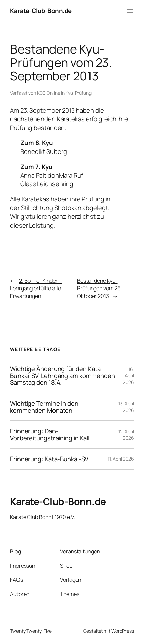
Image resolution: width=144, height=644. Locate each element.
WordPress (123, 631)
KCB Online (49, 93)
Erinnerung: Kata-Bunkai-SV (49, 459)
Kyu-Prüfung (79, 93)
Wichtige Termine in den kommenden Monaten (44, 407)
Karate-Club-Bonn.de (41, 11)
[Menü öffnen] (130, 11)
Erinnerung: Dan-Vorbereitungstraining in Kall (50, 434)
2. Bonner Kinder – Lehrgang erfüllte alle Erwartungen (36, 288)
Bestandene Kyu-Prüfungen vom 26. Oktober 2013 (99, 288)
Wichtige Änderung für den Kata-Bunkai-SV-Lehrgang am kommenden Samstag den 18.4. (63, 376)
